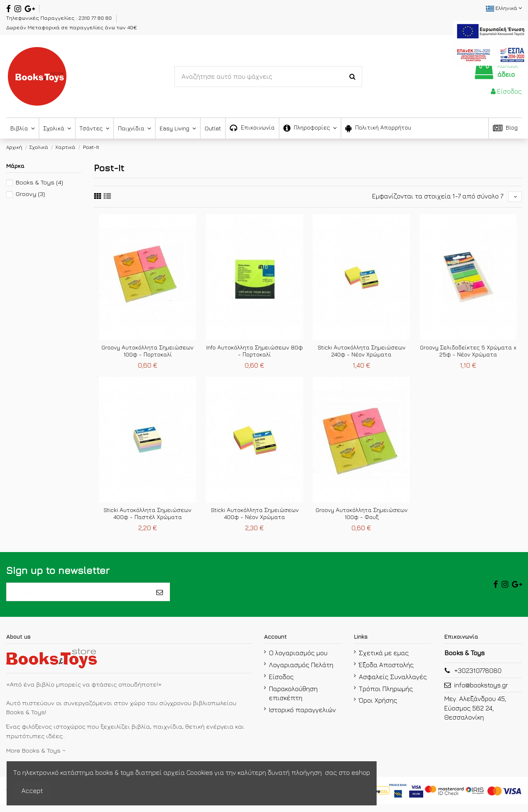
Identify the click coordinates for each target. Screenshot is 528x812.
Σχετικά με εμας (384, 661)
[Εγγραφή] (160, 597)
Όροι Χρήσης (378, 708)
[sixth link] (107, 197)
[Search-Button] (352, 77)
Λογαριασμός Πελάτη (301, 673)
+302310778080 (478, 679)
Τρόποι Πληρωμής (386, 696)
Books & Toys (39, 182)
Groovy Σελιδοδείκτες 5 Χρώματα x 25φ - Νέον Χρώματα (468, 354)
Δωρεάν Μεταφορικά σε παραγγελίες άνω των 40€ (72, 27)
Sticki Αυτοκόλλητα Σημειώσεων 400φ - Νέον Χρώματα (255, 516)
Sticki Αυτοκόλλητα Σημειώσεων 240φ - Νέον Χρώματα (362, 354)
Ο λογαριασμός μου (298, 661)
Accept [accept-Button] (32, 791)
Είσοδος (281, 685)
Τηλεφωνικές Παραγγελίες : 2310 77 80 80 (60, 18)
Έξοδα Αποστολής (386, 673)
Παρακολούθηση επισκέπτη (293, 701)
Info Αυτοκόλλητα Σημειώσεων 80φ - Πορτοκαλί (255, 354)
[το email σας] (78, 597)
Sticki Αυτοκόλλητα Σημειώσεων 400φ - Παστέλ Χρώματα (147, 516)
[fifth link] (98, 197)
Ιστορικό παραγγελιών (302, 718)
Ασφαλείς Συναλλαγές (393, 685)
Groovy (30, 194)
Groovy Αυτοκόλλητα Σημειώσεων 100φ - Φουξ (362, 516)
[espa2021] (490, 42)
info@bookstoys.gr (481, 693)
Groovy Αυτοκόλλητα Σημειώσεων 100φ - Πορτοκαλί (147, 354)
